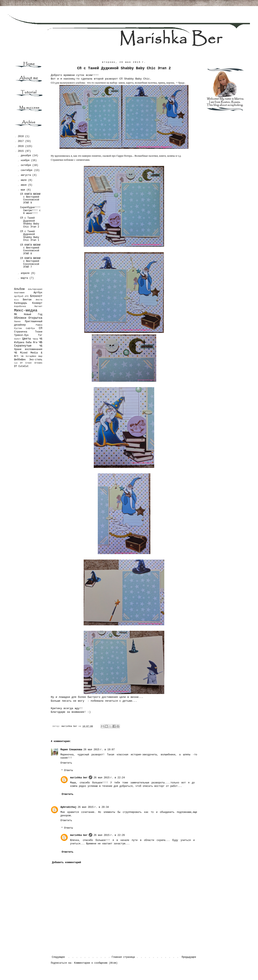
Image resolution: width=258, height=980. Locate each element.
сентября (27, 170)
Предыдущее (189, 957)
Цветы (27, 339)
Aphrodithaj (68, 807)
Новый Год (33, 314)
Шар (40, 356)
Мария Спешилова (71, 750)
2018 (22, 136)
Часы (35, 339)
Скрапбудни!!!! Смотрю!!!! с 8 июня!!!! (30, 210)
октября (27, 165)
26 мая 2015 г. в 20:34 (93, 807)
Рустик (18, 328)
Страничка (21, 332)
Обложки (20, 318)
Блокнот (36, 296)
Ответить (66, 763)
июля (24, 180)
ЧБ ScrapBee (28, 356)
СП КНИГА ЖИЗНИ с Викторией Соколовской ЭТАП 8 (30, 249)
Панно (17, 322)
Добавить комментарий (67, 863)
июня (24, 185)
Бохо (16, 300)
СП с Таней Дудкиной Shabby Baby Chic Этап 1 (30, 236)
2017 (22, 141)
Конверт (37, 303)
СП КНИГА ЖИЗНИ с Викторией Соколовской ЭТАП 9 (30, 199)
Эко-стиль (36, 360)
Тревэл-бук (21, 335)
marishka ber (79, 778)
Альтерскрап (35, 289)
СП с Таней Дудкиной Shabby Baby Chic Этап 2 (30, 222)
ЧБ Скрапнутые (28, 344)
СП (41, 328)
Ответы (68, 770)
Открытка (35, 318)
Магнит (38, 306)
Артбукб (19, 296)
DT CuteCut (21, 366)
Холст (17, 339)
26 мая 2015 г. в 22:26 (109, 835)
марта (25, 278)
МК (16, 314)
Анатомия (19, 293)
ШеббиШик (20, 360)
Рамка (39, 325)
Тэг (40, 335)
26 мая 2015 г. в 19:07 (99, 750)
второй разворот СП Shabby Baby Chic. (123, 79)
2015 (22, 151)
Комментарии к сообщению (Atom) (96, 963)
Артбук (38, 293)
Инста (39, 300)
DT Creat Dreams (31, 363)
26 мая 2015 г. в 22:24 (109, 778)
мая (24, 190)
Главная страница (123, 957)
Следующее (58, 957)
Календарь (21, 303)
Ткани (39, 332)
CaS (16, 363)
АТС (27, 296)
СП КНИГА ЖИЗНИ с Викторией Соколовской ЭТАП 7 (30, 263)
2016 (22, 146)
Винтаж (27, 300)
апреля (26, 273)
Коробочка (20, 306)
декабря (27, 156)
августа (27, 175)
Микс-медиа (26, 310)
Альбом (19, 289)
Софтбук (30, 328)
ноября (26, 160)
